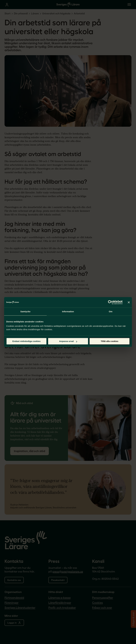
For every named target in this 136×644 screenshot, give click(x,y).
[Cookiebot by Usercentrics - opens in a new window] (110, 302)
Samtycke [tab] (25, 311)
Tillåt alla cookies (110, 341)
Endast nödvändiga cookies (26, 341)
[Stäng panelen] (129, 302)
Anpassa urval (68, 341)
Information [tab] (68, 311)
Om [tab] (111, 311)
